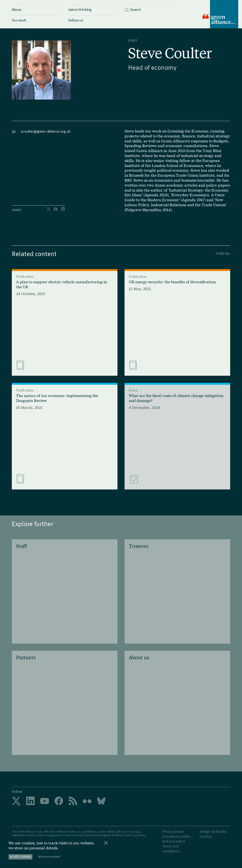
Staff (133, 41)
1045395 (50, 835)
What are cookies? (50, 857)
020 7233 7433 (132, 831)
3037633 (140, 835)
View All (223, 253)
